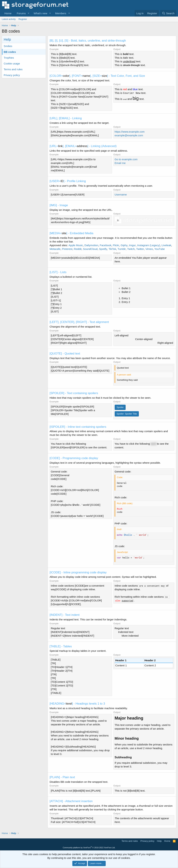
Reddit (78, 249)
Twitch (131, 249)
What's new (40, 13)
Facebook (105, 245)
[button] (29, 13)
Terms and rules (13, 69)
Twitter (140, 249)
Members (61, 13)
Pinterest (67, 249)
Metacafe (55, 249)
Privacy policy (12, 75)
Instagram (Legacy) (149, 245)
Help (159, 841)
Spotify (103, 249)
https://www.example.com (130, 132)
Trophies (9, 58)
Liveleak (166, 245)
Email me (120, 163)
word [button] (153, 444)
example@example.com (129, 135)
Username (121, 195)
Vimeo (149, 249)
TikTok (112, 249)
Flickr (116, 245)
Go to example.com (126, 159)
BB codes (10, 52)
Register (23, 19)
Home (8, 13)
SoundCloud (90, 249)
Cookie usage (12, 63)
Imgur (132, 245)
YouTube (160, 249)
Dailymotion (91, 245)
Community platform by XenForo (89, 848)
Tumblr (122, 249)
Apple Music (76, 245)
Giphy (124, 245)
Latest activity (9, 19)
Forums (21, 13)
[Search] (168, 13)
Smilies (8, 46)
